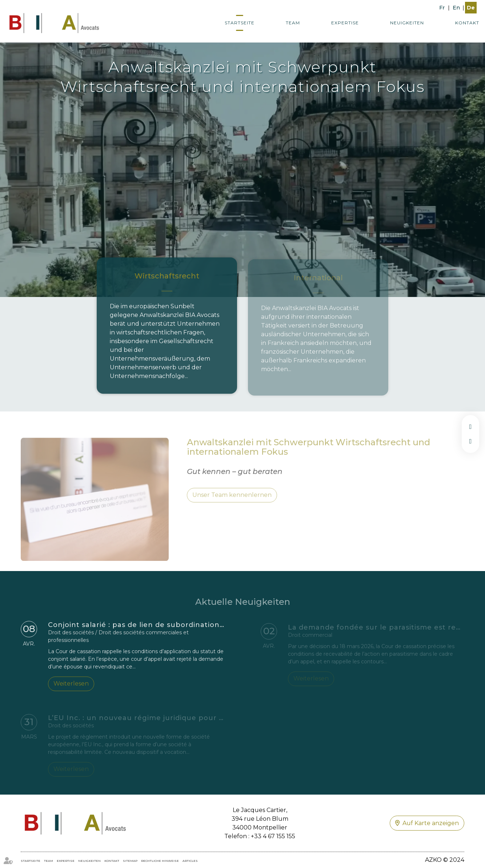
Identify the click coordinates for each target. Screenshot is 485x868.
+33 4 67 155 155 (273, 836)
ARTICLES (190, 861)
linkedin (470, 441)
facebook (470, 427)
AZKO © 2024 (445, 860)
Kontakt (467, 23)
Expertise (345, 23)
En (456, 8)
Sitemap (130, 861)
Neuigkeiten (407, 23)
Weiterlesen (71, 686)
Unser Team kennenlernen (232, 501)
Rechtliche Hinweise (160, 861)
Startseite (240, 23)
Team (293, 23)
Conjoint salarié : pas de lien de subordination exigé (145, 627)
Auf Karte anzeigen (431, 823)
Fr (442, 8)
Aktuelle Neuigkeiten (243, 608)
